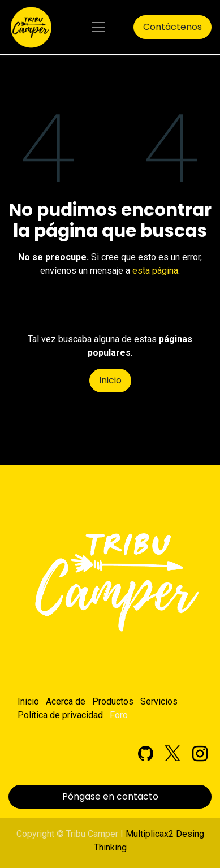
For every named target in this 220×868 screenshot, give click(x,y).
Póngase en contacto (110, 796)
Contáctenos (172, 27)
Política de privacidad (60, 715)
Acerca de (66, 701)
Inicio (110, 380)
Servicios (159, 701)
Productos (113, 701)
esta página (155, 271)
